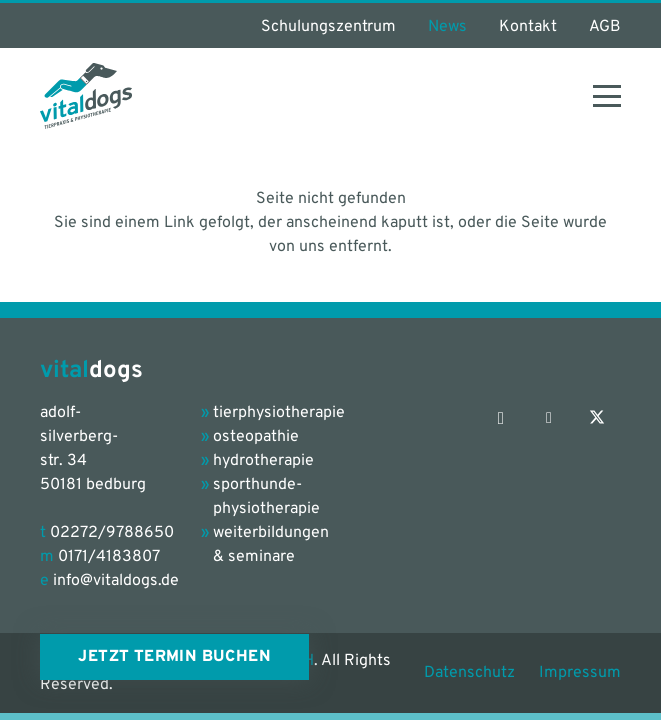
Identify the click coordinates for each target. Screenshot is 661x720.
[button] (607, 96)
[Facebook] (549, 418)
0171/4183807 (109, 557)
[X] (597, 418)
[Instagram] (501, 418)
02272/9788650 (112, 533)
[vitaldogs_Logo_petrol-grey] (86, 96)
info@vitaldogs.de (116, 581)
